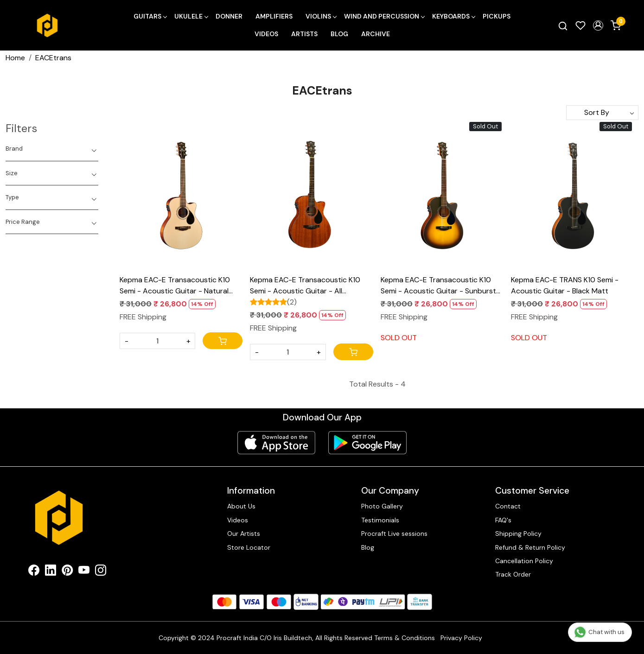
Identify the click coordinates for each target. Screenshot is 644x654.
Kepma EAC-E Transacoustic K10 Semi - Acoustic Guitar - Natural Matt (175, 286)
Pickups (497, 16)
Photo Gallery (382, 506)
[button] (598, 25)
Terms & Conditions (405, 638)
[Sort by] (602, 113)
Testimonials (380, 520)
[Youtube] (84, 572)
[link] (563, 25)
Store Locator (249, 547)
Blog (339, 34)
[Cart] (223, 341)
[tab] (52, 149)
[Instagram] (101, 572)
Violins (321, 16)
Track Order (513, 574)
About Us (241, 506)
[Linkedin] (51, 572)
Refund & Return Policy (530, 547)
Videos (266, 34)
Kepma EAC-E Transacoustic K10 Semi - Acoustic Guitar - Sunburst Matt (438, 286)
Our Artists (244, 533)
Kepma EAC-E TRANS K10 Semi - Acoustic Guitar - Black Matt (565, 285)
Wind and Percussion (384, 16)
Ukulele (191, 16)
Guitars (150, 16)
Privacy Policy (461, 638)
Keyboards (453, 16)
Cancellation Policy (524, 561)
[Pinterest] (67, 572)
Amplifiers (274, 16)
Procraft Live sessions (394, 533)
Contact (508, 506)
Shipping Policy (518, 533)
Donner (229, 16)
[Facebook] (34, 572)
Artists (304, 34)
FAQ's (503, 520)
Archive (376, 34)
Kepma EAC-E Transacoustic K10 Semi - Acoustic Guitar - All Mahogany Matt (305, 286)
